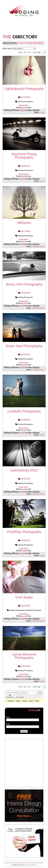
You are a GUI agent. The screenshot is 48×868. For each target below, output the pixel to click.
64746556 (26, 97)
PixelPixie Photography (24, 532)
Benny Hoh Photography (24, 284)
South (24, 701)
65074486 (26, 666)
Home (6, 863)
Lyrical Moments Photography (24, 656)
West (36, 701)
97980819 (26, 420)
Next (29, 52)
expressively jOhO (24, 470)
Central (10, 701)
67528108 (26, 293)
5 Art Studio (24, 597)
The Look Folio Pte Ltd (30, 865)
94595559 (26, 540)
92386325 (26, 166)
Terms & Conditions (30, 863)
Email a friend (24, 105)
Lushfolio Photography (24, 411)
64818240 (26, 479)
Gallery (41, 246)
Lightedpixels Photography (24, 89)
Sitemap (39, 863)
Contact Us (12, 863)
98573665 (26, 231)
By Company (20, 696)
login (24, 107)
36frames (24, 223)
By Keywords (10, 696)
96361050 (26, 354)
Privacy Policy (20, 863)
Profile (42, 112)
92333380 (26, 606)
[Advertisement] (24, 27)
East (30, 701)
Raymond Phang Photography (24, 156)
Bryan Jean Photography (24, 346)
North (17, 701)
